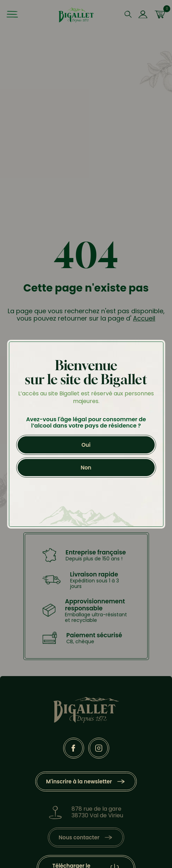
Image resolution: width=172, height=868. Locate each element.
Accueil (144, 318)
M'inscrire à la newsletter (79, 781)
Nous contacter (79, 837)
